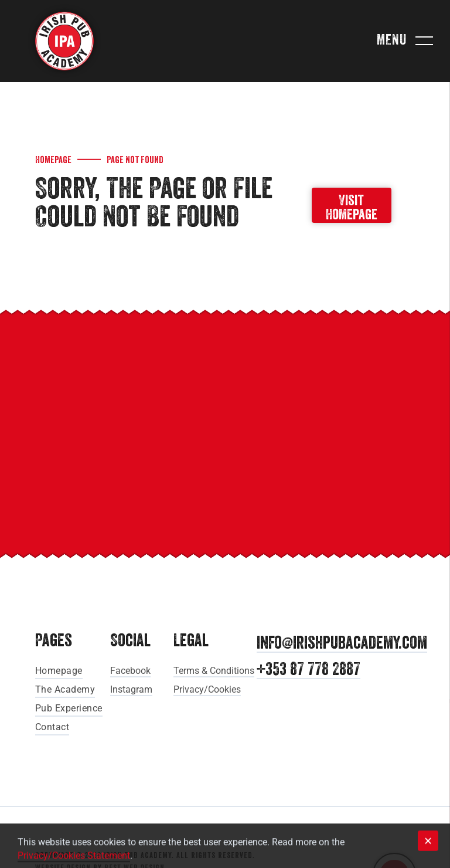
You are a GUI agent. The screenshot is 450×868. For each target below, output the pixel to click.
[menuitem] (77, 670)
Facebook (130, 671)
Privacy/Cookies (207, 689)
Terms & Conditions (214, 671)
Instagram (131, 689)
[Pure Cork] (323, 480)
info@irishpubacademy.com (342, 644)
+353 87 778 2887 (308, 670)
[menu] (424, 41)
